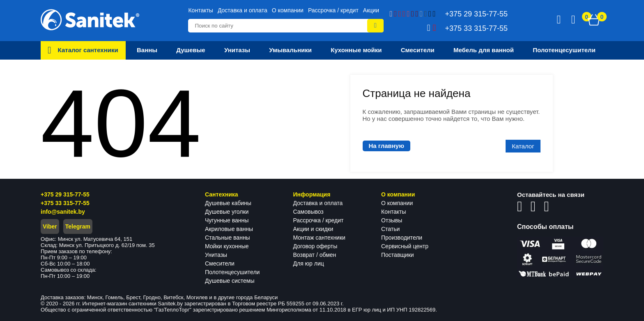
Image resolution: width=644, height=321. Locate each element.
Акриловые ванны (229, 229)
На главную (387, 146)
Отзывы (392, 220)
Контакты (200, 10)
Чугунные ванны (227, 220)
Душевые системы (230, 281)
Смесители (220, 263)
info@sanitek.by (63, 212)
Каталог (523, 146)
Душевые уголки (227, 212)
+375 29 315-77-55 (65, 194)
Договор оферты (315, 246)
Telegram (78, 226)
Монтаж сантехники (319, 238)
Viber (50, 226)
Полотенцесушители (232, 272)
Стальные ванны (228, 238)
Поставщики (398, 255)
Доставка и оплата (243, 10)
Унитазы (216, 255)
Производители (402, 238)
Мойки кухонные (227, 246)
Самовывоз (308, 212)
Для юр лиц (309, 263)
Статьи (390, 229)
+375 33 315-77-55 (65, 203)
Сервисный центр (405, 246)
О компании (288, 10)
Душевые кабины (228, 203)
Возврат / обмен (315, 255)
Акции (371, 10)
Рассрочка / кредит (333, 10)
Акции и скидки (313, 229)
